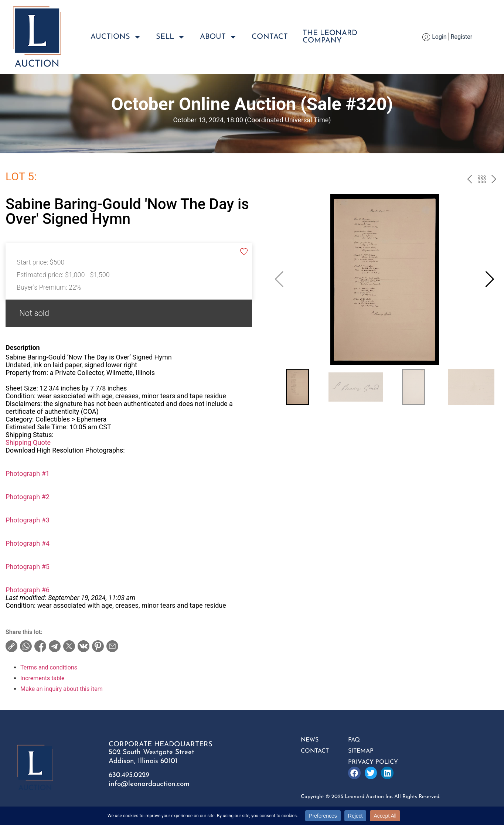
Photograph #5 (28, 567)
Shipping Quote (28, 442)
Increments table (42, 678)
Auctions (116, 37)
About (218, 37)
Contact (270, 37)
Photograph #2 (28, 497)
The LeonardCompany (330, 37)
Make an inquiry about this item (62, 689)
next (494, 180)
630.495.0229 (129, 775)
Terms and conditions (49, 667)
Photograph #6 (28, 590)
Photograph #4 (28, 543)
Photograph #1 (28, 473)
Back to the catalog (482, 180)
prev (469, 180)
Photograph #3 (28, 520)
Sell (171, 37)
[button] (490, 279)
